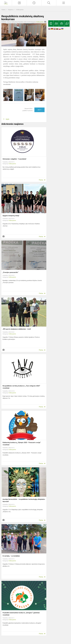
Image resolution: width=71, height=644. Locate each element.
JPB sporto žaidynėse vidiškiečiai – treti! (17, 329)
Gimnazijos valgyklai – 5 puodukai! (14, 159)
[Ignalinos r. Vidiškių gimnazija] (6, 3)
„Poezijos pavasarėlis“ (11, 272)
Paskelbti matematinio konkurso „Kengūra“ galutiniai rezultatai (21, 614)
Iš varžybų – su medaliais (11, 556)
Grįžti (7, 119)
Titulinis (4, 10)
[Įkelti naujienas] (19, 3)
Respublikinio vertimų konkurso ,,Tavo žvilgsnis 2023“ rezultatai (21, 387)
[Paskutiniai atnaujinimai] (34, 3)
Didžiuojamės (20, 10)
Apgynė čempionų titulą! (11, 216)
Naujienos (11, 10)
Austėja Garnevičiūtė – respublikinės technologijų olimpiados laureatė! (24, 500)
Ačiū (40, 110)
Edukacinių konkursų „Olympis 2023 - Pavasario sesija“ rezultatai (22, 444)
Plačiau (41, 180)
